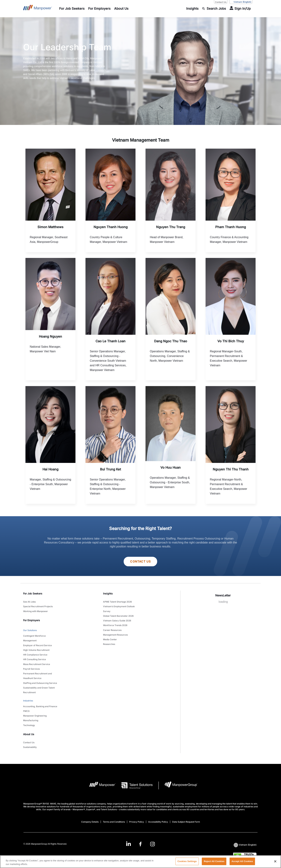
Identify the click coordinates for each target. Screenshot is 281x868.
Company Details (90, 816)
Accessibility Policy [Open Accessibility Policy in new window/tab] (158, 816)
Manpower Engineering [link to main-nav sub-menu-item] (35, 711)
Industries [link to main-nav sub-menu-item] (28, 697)
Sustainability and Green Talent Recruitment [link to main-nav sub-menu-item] (39, 687)
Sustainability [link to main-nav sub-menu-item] (30, 742)
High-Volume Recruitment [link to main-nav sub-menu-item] (36, 649)
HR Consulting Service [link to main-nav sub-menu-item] (34, 658)
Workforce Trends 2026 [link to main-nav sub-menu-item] (115, 624)
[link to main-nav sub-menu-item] (72, 9)
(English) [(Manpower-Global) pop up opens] (241, 2)
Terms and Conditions (114, 816)
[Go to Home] (38, 9)
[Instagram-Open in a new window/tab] (153, 838)
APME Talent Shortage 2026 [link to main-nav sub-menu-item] (117, 602)
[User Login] (240, 9)
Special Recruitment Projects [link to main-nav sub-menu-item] (38, 606)
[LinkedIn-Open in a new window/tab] (128, 838)
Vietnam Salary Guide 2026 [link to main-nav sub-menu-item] (117, 620)
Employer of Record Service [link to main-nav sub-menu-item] (37, 644)
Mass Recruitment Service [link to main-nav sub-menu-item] (37, 662)
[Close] (275, 861)
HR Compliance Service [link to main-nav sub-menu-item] (35, 653)
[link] (140, 838)
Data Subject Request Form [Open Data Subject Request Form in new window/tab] (186, 816)
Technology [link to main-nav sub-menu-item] (29, 720)
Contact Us (140, 562)
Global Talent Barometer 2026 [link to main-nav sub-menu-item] (118, 615)
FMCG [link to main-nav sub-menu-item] (26, 707)
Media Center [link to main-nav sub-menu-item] (110, 638)
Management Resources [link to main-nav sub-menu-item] (115, 633)
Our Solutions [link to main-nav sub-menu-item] (30, 630)
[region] (140, 862)
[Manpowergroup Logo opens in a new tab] (178, 780)
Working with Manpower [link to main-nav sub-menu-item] (35, 611)
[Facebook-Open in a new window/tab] (140, 838)
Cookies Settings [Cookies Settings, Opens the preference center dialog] (187, 861)
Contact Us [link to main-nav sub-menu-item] (29, 737)
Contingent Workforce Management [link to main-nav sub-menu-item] (34, 637)
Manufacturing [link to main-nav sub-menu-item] (31, 716)
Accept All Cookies (242, 861)
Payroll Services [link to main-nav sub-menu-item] (31, 667)
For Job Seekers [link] (33, 594)
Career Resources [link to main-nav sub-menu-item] (112, 629)
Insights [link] (108, 594)
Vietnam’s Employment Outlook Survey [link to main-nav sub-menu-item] (119, 609)
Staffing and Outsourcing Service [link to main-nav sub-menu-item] (40, 680)
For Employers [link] (32, 620)
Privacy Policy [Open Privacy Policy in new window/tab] (137, 816)
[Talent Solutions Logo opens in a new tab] (134, 780)
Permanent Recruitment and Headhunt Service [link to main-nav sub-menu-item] (37, 673)
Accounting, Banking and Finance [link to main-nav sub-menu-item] (40, 702)
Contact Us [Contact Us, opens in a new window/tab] (221, 2)
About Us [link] (29, 729)
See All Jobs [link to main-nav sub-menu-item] (29, 602)
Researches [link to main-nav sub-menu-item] (109, 642)
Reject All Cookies (214, 861)
